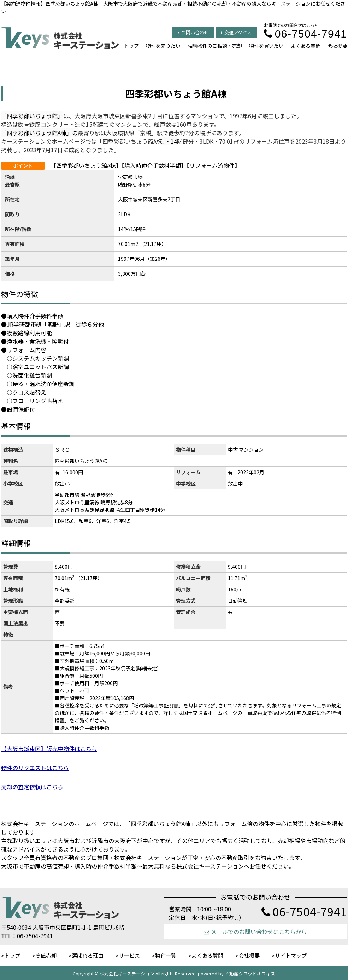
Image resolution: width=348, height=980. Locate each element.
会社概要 (337, 46)
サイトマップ (291, 955)
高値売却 (46, 955)
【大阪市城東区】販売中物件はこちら (49, 749)
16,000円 (73, 472)
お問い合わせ (193, 32)
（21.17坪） (89, 578)
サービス (129, 955)
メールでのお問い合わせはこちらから (255, 932)
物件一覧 (166, 955)
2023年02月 (251, 472)
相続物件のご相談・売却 (215, 46)
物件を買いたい (266, 46)
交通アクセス (236, 32)
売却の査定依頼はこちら (32, 787)
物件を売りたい (163, 46)
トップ (131, 46)
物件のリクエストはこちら (35, 768)
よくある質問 (306, 46)
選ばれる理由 (88, 955)
